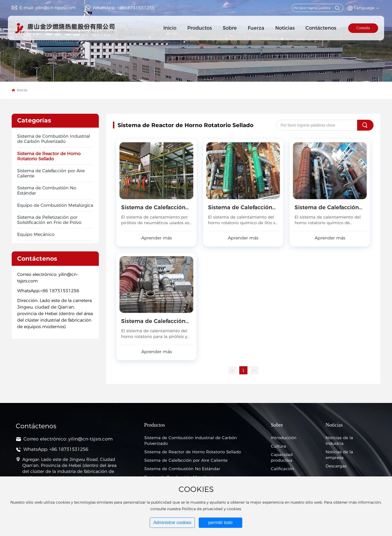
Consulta (363, 28)
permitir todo (220, 523)
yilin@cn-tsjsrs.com (91, 439)
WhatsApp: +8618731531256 (124, 8)
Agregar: (31, 459)
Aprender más (157, 238)
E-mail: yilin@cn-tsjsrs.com (48, 8)
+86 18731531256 (60, 291)
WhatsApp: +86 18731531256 (56, 449)
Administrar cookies (172, 523)
